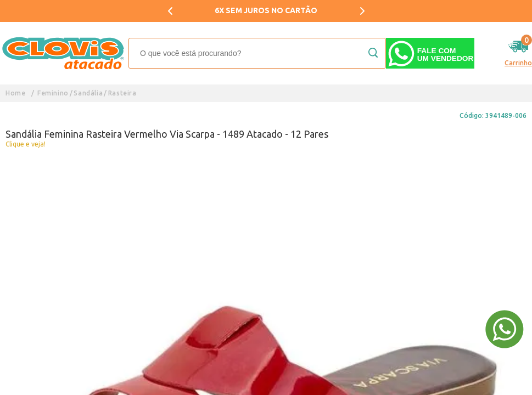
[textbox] (257, 53)
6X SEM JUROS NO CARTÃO (266, 10)
